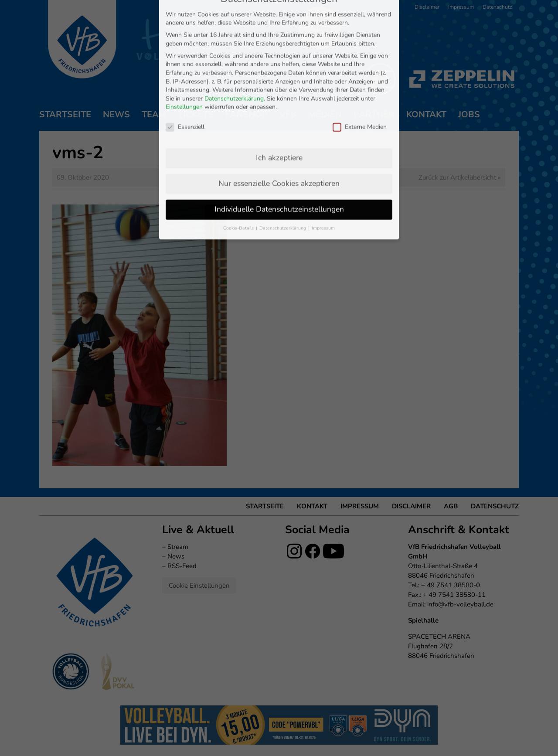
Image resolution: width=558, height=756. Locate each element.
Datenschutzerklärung (234, 12)
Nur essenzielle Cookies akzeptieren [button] (279, 97)
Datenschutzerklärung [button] (283, 141)
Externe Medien (360, 41)
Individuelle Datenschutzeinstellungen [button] (279, 123)
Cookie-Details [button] (239, 141)
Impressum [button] (323, 141)
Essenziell (185, 41)
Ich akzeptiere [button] (279, 71)
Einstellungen (184, 21)
